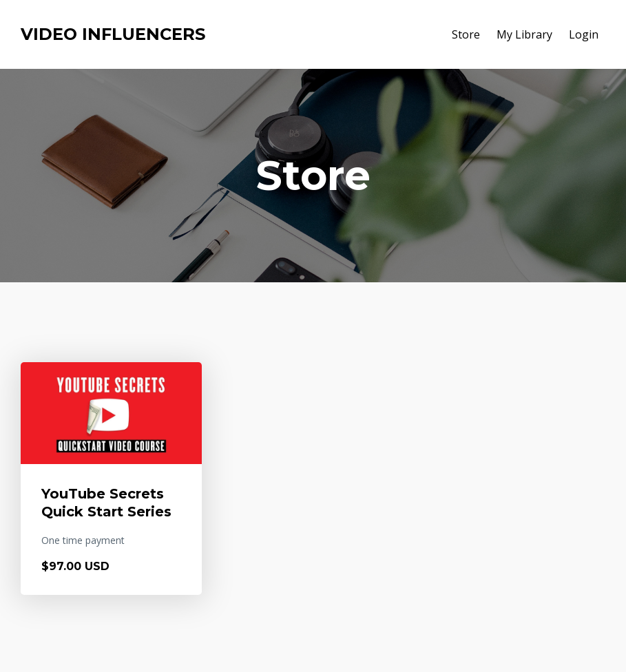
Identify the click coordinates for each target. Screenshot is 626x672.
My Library (524, 34)
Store (466, 34)
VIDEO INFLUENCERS (113, 34)
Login (584, 34)
